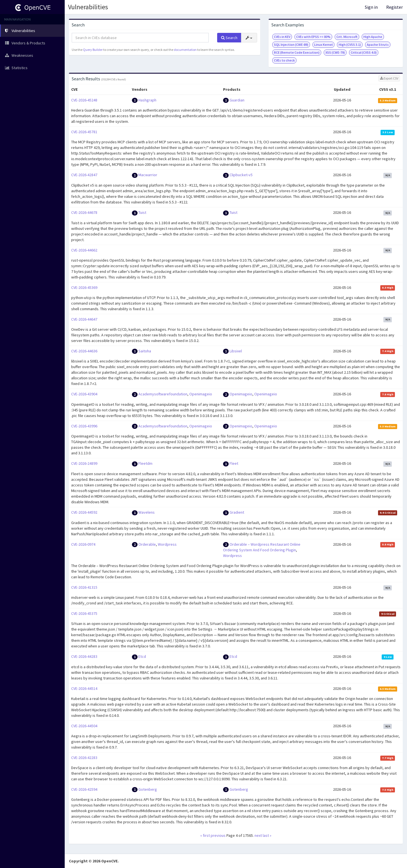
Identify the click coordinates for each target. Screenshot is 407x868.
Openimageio (201, 394)
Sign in (371, 7)
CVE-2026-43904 (84, 394)
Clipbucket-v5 (241, 175)
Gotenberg (148, 789)
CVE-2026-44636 (84, 351)
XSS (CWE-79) (335, 52)
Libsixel (236, 351)
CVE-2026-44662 (84, 250)
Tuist (142, 212)
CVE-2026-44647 (84, 319)
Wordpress (167, 544)
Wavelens (147, 512)
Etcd (142, 656)
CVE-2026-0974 (83, 544)
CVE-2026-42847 (84, 175)
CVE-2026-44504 (84, 726)
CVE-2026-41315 (84, 587)
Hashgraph (147, 100)
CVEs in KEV (282, 37)
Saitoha (145, 351)
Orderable (147, 544)
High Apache (373, 37)
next (258, 835)
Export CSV (389, 78)
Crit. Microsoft (347, 37)
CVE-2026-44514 (84, 688)
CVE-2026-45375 (84, 613)
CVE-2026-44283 (84, 656)
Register (394, 7)
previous (218, 835)
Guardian (237, 100)
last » (267, 835)
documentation (185, 50)
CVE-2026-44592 (84, 512)
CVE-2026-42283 (84, 758)
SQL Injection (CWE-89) (291, 45)
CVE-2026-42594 (84, 789)
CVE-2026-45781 (84, 132)
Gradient (237, 512)
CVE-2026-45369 (84, 287)
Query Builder (93, 50)
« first (205, 835)
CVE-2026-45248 (84, 100)
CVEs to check (284, 60)
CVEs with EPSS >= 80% (313, 37)
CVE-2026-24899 (84, 463)
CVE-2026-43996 (84, 426)
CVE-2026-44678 (84, 212)
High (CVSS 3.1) (350, 45)
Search (229, 38)
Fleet (234, 463)
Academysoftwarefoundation (163, 394)
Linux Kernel (323, 45)
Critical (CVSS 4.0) (364, 52)
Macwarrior (148, 175)
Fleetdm (145, 463)
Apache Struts (378, 45)
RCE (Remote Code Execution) (297, 52)
